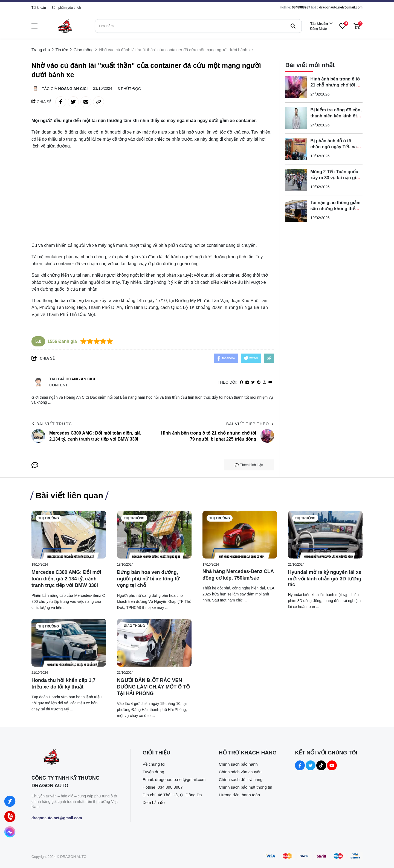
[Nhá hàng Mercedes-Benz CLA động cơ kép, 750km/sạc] (240, 535)
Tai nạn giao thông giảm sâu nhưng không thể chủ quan (336, 209)
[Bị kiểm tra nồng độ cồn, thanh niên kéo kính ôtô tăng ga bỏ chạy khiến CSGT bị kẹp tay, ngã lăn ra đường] (296, 118)
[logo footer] (75, 757)
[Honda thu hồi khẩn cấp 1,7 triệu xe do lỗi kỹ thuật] (69, 643)
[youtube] (270, 382)
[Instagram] (264, 382)
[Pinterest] (259, 382)
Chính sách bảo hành (238, 764)
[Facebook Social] (300, 765)
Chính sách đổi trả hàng (241, 779)
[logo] (65, 26)
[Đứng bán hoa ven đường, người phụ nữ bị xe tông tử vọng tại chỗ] (154, 535)
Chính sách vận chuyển (240, 772)
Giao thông (134, 626)
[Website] (247, 382)
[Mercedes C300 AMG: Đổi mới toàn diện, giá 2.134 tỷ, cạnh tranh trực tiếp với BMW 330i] (69, 535)
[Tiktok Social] (321, 765)
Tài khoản (39, 8)
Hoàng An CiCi (73, 89)
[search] (198, 26)
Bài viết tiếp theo (250, 424)
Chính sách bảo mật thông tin (246, 787)
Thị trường (49, 518)
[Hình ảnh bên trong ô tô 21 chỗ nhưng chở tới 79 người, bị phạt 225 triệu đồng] (296, 87)
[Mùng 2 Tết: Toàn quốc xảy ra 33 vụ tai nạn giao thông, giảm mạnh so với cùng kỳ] (296, 180)
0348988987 (301, 7)
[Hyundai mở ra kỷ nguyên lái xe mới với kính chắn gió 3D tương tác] (325, 535)
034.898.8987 (170, 787)
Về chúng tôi (154, 764)
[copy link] (99, 102)
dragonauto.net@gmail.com (341, 7)
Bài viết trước (52, 424)
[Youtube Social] (332, 765)
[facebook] (241, 382)
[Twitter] (253, 382)
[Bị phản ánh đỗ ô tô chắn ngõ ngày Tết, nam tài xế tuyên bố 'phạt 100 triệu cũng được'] (296, 149)
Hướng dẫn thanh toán (239, 795)
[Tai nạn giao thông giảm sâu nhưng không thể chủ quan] (296, 211)
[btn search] (293, 26)
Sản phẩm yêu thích (66, 8)
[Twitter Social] (311, 765)
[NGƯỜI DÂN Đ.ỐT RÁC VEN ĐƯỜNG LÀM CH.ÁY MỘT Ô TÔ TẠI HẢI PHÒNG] (154, 643)
